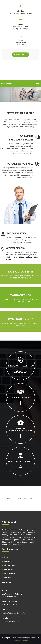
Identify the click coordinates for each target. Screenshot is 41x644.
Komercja (8, 569)
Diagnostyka (10, 565)
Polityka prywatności (21, 640)
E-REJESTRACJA (20, 55)
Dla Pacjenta (10, 574)
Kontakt (8, 578)
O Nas (7, 557)
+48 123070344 (20, 42)
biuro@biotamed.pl (20, 29)
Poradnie (8, 561)
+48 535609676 (21, 45)
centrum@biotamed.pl (21, 26)
